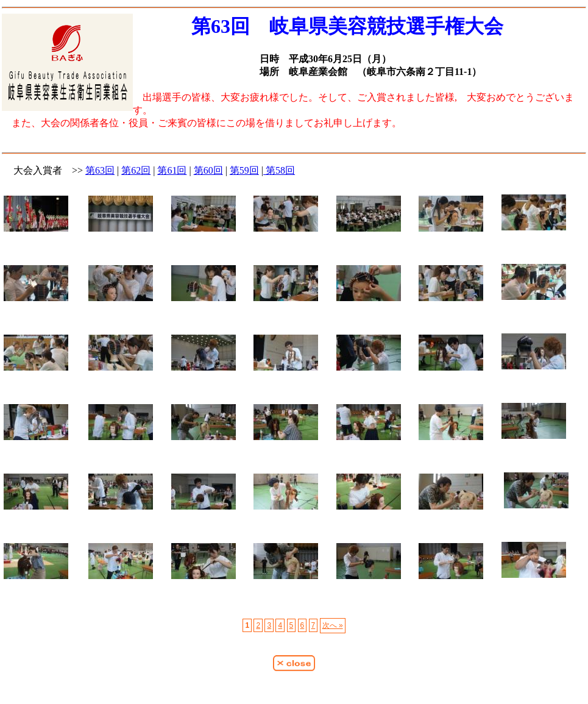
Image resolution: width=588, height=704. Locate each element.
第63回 (100, 170)
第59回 (244, 170)
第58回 (279, 170)
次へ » (333, 625)
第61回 (172, 170)
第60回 (208, 170)
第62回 (136, 170)
